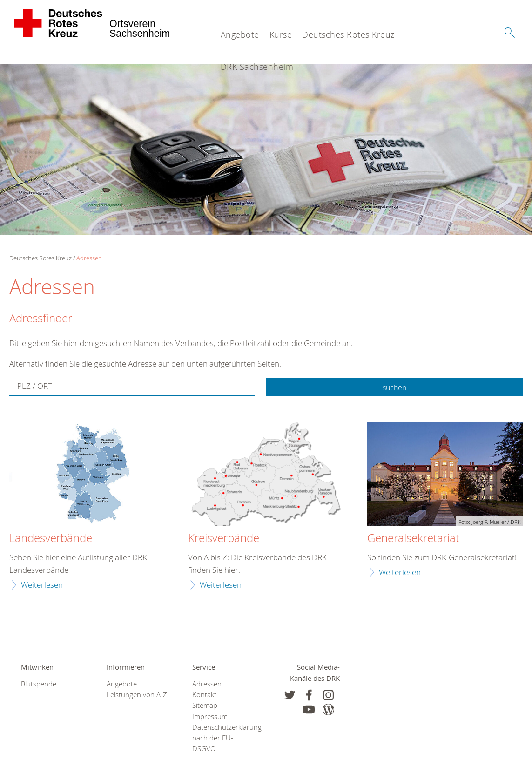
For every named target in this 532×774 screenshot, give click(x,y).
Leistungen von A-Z (137, 695)
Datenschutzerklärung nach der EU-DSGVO (223, 738)
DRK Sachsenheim (257, 67)
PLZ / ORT (35, 387)
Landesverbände (51, 538)
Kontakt (204, 695)
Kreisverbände (224, 538)
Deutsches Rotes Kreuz (348, 34)
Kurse (281, 34)
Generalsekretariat (413, 538)
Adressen (89, 258)
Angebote (240, 34)
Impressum (210, 716)
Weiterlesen (42, 585)
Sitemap (205, 705)
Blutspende (39, 684)
